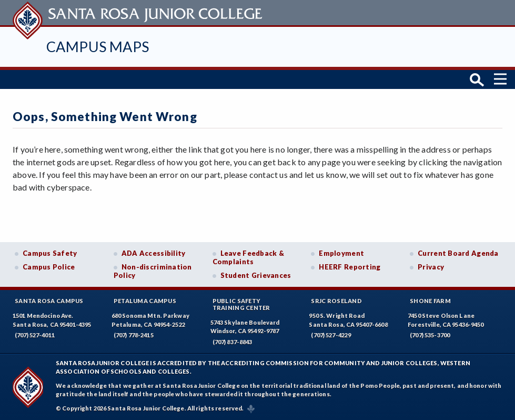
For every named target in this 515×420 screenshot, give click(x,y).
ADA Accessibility (154, 253)
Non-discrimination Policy (153, 271)
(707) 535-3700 (430, 335)
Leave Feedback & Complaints (248, 257)
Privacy (431, 267)
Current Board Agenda (458, 253)
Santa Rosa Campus (49, 301)
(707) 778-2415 (134, 335)
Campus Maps (98, 47)
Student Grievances (256, 275)
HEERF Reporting (350, 267)
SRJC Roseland (336, 301)
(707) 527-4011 (35, 335)
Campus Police (49, 267)
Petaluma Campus (145, 301)
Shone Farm (430, 301)
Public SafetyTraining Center (241, 304)
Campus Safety (50, 253)
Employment (341, 253)
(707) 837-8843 (233, 342)
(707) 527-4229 (331, 335)
